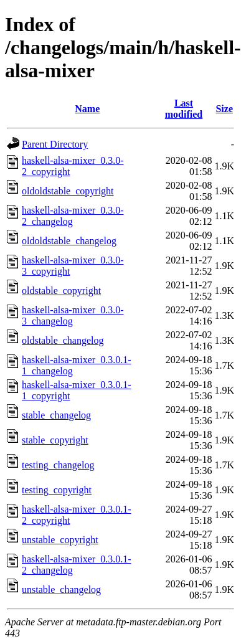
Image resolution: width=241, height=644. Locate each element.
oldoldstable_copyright (68, 191)
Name (87, 109)
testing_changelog (58, 465)
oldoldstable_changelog (69, 241)
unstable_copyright (60, 540)
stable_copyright (55, 440)
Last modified (184, 109)
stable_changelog (56, 415)
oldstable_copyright (61, 291)
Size (224, 109)
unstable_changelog (61, 590)
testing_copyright (57, 490)
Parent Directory (55, 144)
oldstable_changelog (63, 340)
